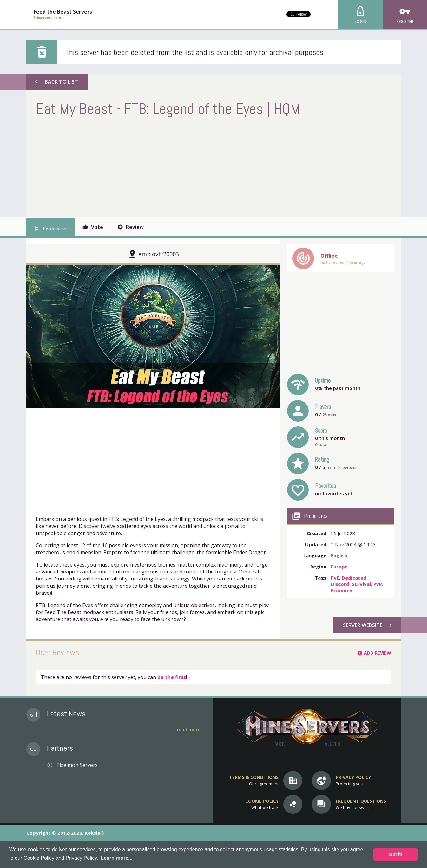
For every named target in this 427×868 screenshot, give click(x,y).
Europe (339, 567)
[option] (153, 336)
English (339, 555)
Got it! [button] (396, 854)
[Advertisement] (151, 166)
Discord (340, 584)
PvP (378, 584)
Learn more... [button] (116, 858)
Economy (342, 590)
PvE (335, 578)
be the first (172, 677)
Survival (361, 584)
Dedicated (354, 578)
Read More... (191, 730)
